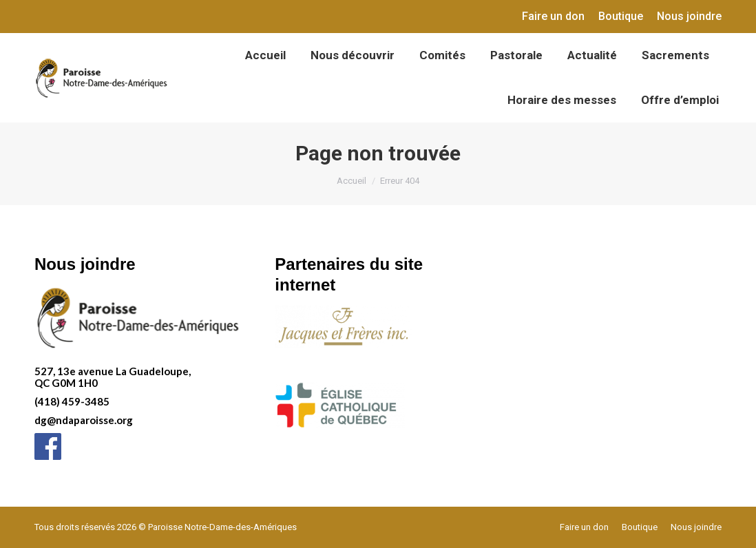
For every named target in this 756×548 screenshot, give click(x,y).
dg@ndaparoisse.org (84, 420)
